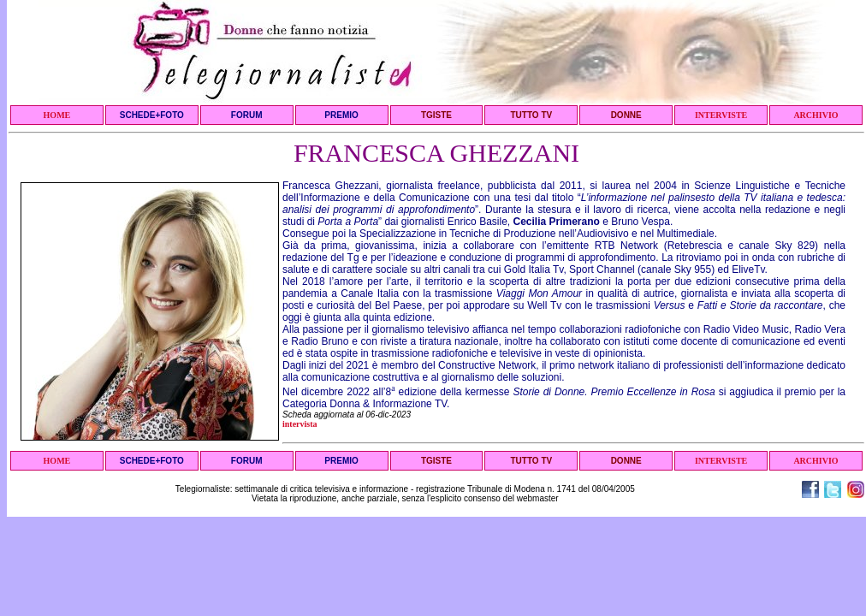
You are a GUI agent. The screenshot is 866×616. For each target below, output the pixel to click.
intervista (300, 424)
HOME (57, 115)
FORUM (247, 115)
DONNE (626, 115)
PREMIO (341, 115)
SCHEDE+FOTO (152, 115)
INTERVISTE (721, 115)
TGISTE (436, 115)
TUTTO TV (531, 115)
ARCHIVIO (816, 115)
